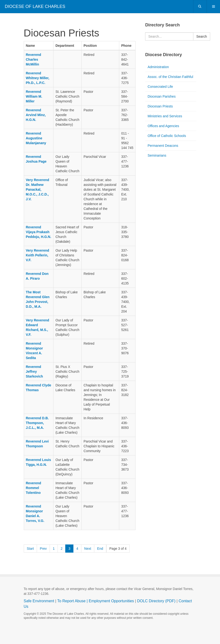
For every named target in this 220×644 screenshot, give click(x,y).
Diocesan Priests (160, 106)
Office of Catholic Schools (167, 136)
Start (30, 549)
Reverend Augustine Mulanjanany (36, 138)
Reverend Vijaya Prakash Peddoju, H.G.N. (39, 232)
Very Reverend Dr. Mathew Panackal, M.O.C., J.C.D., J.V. (38, 189)
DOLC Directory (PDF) (156, 601)
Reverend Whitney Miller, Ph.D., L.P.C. (38, 78)
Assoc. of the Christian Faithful (170, 77)
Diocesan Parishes (162, 96)
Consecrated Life (160, 87)
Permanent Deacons (163, 146)
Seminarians (157, 155)
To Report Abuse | (73, 601)
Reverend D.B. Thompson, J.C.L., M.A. (37, 423)
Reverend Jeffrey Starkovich (35, 372)
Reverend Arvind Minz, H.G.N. (36, 115)
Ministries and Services (165, 116)
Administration (158, 67)
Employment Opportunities (111, 601)
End (100, 549)
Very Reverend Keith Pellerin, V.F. (38, 255)
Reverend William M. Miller (34, 96)
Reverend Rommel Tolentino (34, 488)
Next (88, 549)
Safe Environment (39, 601)
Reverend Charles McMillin (34, 59)
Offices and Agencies (163, 126)
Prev (43, 549)
